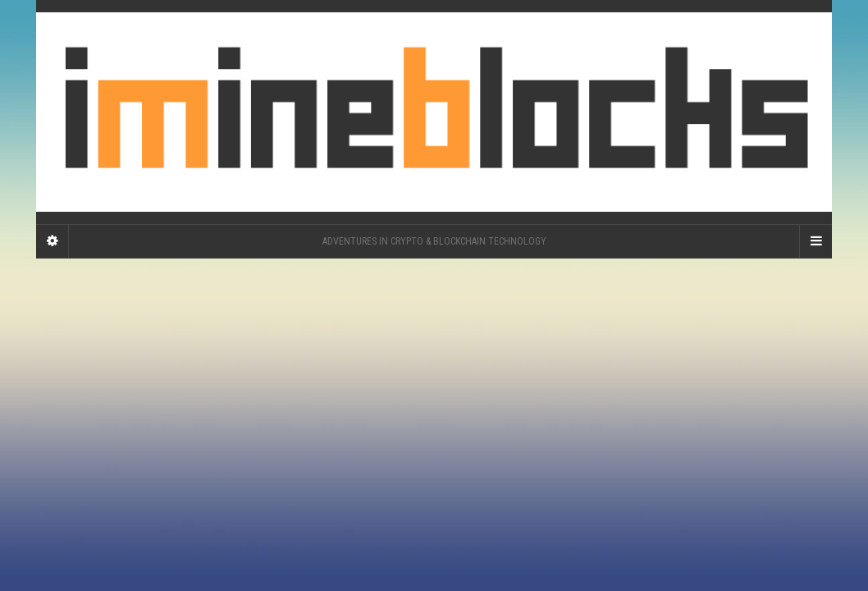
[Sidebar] (53, 241)
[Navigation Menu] (815, 241)
